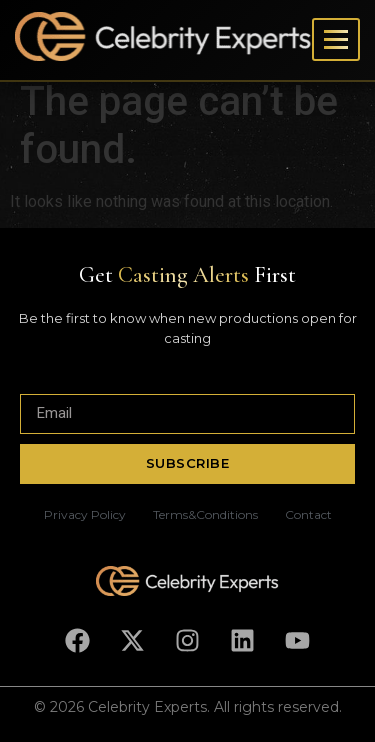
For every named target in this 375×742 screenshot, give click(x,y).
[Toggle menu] (336, 39)
